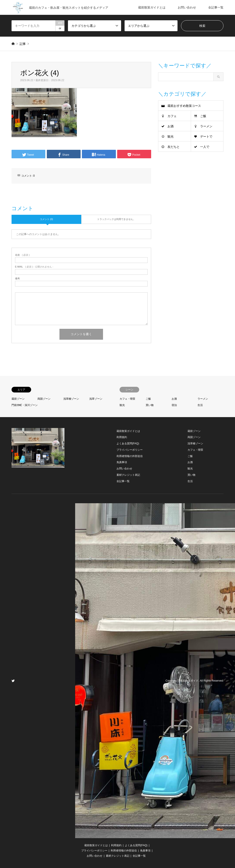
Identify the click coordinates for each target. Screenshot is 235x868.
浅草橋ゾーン (71, 399)
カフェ (172, 116)
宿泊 (174, 405)
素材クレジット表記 (128, 475)
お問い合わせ (187, 7)
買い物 (150, 405)
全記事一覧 (216, 7)
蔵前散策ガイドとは (152, 7)
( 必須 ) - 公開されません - (34, 267)
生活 (200, 405)
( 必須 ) (22, 255)
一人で (205, 147)
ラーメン (206, 126)
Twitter (13, 681)
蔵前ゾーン (18, 399)
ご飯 (203, 116)
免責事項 (122, 462)
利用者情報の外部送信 (130, 456)
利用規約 (122, 437)
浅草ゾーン (96, 399)
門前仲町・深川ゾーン (25, 405)
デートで (206, 136)
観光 (171, 136)
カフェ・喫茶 (127, 399)
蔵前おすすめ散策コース (184, 106)
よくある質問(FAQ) (128, 443)
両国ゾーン (44, 399)
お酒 (171, 126)
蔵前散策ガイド (189, 681)
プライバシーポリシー (130, 450)
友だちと (174, 147)
